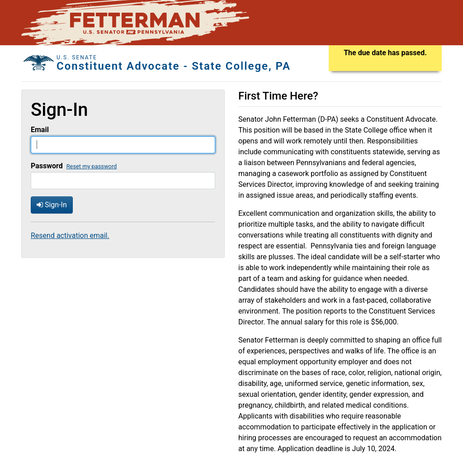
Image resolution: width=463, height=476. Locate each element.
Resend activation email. (70, 236)
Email (40, 130)
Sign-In (52, 205)
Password (47, 166)
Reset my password (92, 166)
